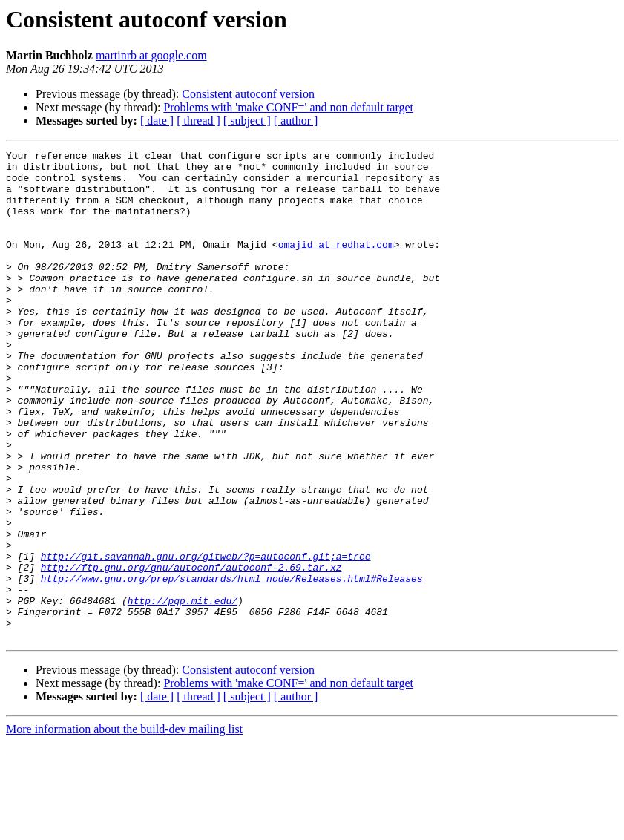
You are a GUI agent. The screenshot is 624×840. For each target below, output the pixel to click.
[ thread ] (198, 121)
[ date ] (157, 121)
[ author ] (296, 121)
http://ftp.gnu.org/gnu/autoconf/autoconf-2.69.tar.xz (191, 652)
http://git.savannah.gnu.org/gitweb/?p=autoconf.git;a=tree (206, 638)
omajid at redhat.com (336, 264)
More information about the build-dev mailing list (124, 827)
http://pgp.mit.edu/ (183, 692)
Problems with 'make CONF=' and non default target (288, 107)
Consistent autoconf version (248, 94)
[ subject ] (247, 121)
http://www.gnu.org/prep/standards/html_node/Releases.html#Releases (232, 665)
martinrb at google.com (151, 55)
